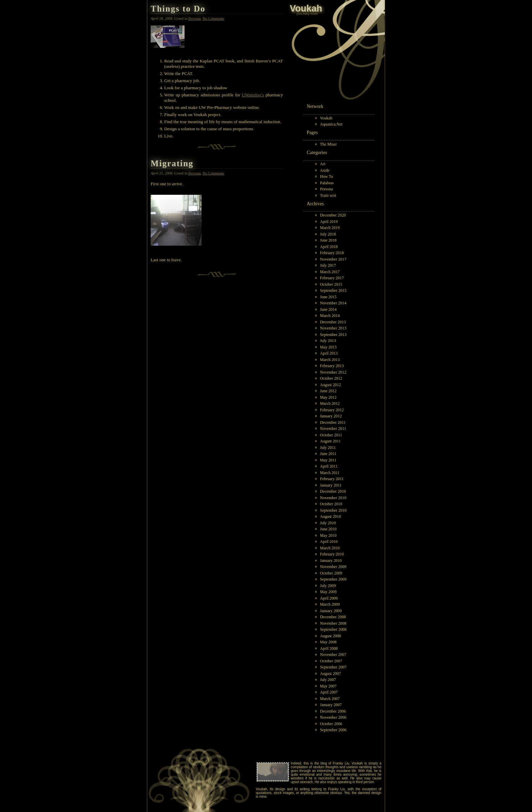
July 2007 (328, 680)
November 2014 (333, 303)
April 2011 (329, 466)
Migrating (172, 163)
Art (323, 164)
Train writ (328, 195)
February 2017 (332, 278)
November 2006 (333, 717)
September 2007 (333, 667)
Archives (315, 204)
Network (315, 106)
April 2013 (329, 353)
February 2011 (332, 479)
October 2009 (331, 573)
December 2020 (333, 215)
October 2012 (331, 378)
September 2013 (333, 335)
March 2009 (330, 604)
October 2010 (331, 504)
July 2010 (328, 523)
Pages (312, 133)
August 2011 (330, 441)
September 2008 (333, 629)
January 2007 (331, 705)
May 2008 (328, 642)
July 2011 (328, 448)
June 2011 (328, 454)
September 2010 (333, 510)
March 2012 (330, 403)
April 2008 (329, 648)
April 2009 (329, 598)
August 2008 (330, 636)
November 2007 (333, 655)
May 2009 (328, 592)
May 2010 (328, 535)
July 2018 (328, 234)
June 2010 (328, 529)
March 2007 (330, 699)
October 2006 (331, 724)
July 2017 (328, 265)
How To (327, 176)
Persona (326, 189)
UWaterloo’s (253, 95)
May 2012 (328, 397)
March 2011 (330, 473)
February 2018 (332, 253)
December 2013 (333, 322)
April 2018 (329, 247)
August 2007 (330, 674)
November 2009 (333, 567)
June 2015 (328, 297)
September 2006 (333, 730)
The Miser (328, 144)
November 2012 (333, 372)
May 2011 (328, 460)
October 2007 (331, 661)
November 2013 (333, 328)
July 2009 (328, 586)
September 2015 (333, 290)
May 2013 (328, 347)
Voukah (326, 118)
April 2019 (329, 222)
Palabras (327, 183)
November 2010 (333, 498)
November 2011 (333, 429)
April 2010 (329, 542)
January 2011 (331, 485)
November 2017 (333, 259)
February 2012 (332, 410)
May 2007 (328, 686)
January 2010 (331, 561)
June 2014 (328, 309)
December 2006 (333, 711)
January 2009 (331, 611)
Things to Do (178, 9)
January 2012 (331, 416)
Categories (317, 153)
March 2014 (330, 316)
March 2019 (330, 228)
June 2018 (328, 240)
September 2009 (333, 579)
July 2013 (328, 341)
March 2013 (330, 360)
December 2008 (333, 617)
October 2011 (331, 435)
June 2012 (328, 391)
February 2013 (332, 366)
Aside (325, 170)
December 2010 (333, 491)
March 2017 (330, 272)
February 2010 (332, 554)
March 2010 (330, 548)
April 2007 (329, 692)
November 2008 (333, 623)
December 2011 (333, 422)
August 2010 (330, 516)
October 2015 (331, 284)
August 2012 (330, 385)
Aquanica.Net (331, 124)
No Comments (213, 18)
